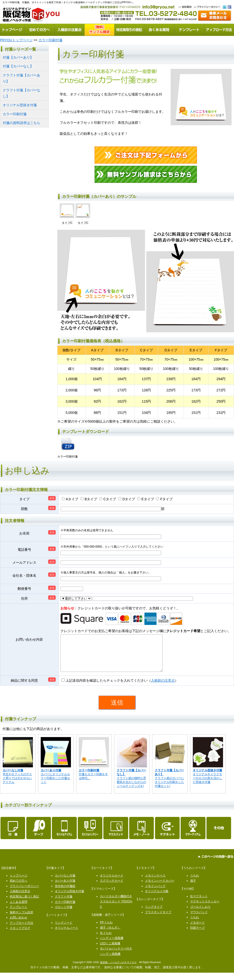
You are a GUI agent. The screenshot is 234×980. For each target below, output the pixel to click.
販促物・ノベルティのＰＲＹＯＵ (118, 970)
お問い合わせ (19, 925)
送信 (117, 710)
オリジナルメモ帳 (157, 898)
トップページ (19, 883)
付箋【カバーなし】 (18, 66)
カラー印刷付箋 (50, 40)
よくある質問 (19, 909)
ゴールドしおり (200, 914)
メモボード (197, 930)
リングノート (64, 930)
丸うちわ (106, 940)
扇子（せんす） (110, 935)
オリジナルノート (67, 935)
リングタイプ (154, 914)
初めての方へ (19, 888)
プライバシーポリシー (24, 893)
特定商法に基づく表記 (24, 904)
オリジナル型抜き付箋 (20, 105)
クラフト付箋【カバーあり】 (21, 78)
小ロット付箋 (64, 914)
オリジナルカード (112, 883)
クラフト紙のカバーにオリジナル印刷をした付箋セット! (169, 785)
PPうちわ (106, 930)
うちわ (195, 883)
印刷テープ (197, 935)
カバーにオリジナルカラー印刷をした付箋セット (55, 783)
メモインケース (155, 883)
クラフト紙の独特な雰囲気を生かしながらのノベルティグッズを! (131, 785)
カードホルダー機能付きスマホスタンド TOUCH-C (116, 909)
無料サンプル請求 (21, 920)
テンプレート (19, 914)
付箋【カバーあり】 (18, 57)
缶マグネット (199, 904)
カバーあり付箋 (65, 888)
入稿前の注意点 (163, 688)
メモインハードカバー (160, 888)
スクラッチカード (112, 888)
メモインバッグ (155, 893)
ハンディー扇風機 (112, 945)
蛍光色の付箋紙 (65, 893)
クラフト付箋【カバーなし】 (21, 93)
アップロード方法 (21, 930)
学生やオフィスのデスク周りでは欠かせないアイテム (17, 783)
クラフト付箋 (64, 904)
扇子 (193, 888)
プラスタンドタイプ (158, 919)
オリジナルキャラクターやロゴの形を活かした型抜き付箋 (207, 783)
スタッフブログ (20, 935)
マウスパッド (199, 919)
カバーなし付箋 (65, 883)
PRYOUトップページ (16, 40)
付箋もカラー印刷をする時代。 (93, 782)
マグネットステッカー (205, 909)
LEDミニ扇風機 (110, 951)
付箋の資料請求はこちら (21, 123)
